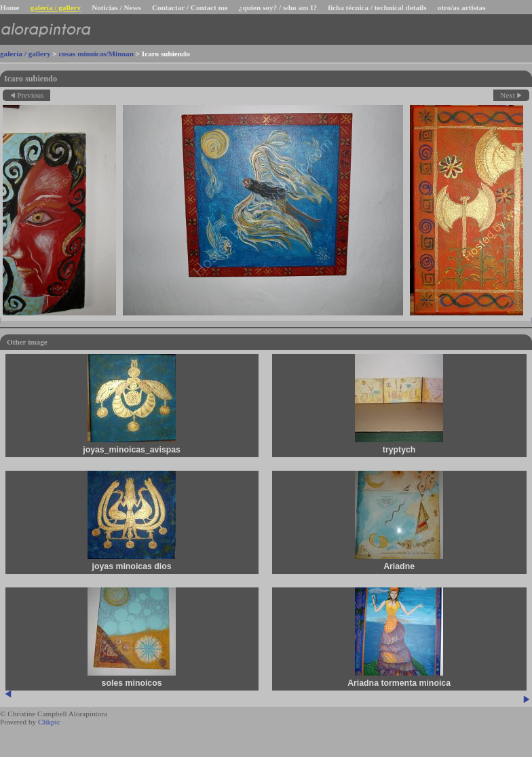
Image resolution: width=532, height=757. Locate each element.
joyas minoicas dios (132, 566)
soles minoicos (133, 683)
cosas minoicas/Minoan (96, 54)
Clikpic (49, 722)
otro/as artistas (462, 7)
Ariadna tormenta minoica (400, 683)
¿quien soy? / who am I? (278, 7)
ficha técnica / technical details (377, 7)
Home (10, 7)
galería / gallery (56, 7)
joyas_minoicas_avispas (132, 450)
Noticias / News (116, 7)
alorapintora (45, 30)
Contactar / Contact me (190, 7)
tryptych (400, 450)
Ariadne (400, 566)
